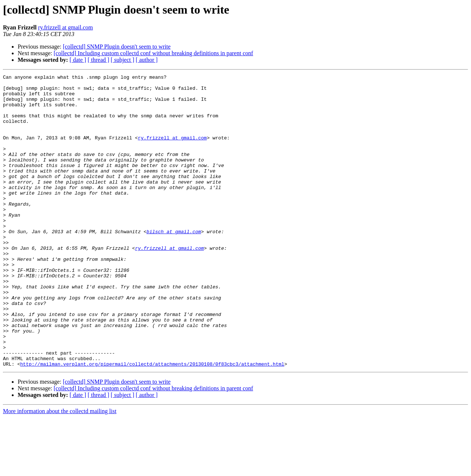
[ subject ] (123, 60)
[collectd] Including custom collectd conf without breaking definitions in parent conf (153, 53)
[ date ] (78, 60)
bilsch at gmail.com (174, 263)
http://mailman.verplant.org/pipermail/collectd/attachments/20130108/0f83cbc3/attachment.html (152, 422)
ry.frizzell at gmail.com (65, 27)
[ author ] (147, 60)
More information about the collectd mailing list (60, 470)
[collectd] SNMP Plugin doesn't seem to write (117, 47)
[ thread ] (98, 60)
